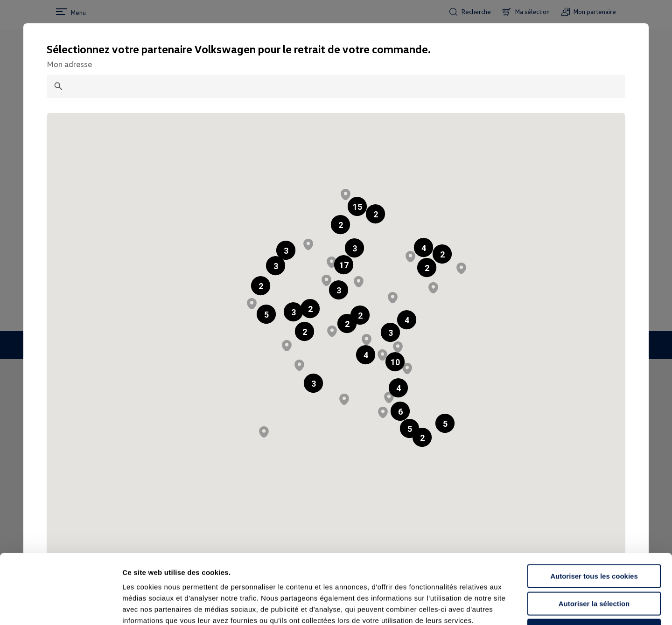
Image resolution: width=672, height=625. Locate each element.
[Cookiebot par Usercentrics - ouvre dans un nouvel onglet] (60, 607)
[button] (340, 225)
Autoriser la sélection (594, 538)
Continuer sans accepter (594, 566)
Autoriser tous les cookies (594, 511)
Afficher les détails (514, 607)
